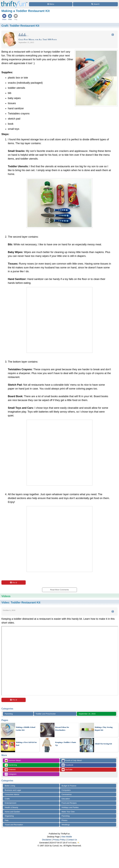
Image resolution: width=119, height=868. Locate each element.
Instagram (11, 774)
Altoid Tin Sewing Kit (103, 744)
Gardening (11, 765)
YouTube (67, 770)
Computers (66, 790)
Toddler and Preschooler (46, 714)
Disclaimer (47, 840)
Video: (21, 602)
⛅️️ (79, 843)
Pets (7, 820)
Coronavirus (67, 794)
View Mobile (67, 837)
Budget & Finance (69, 786)
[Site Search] (95, 4)
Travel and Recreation (14, 825)
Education (66, 799)
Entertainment (10, 803)
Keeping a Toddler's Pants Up (66, 744)
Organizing (9, 816)
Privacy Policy (59, 840)
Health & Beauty (11, 807)
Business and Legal (13, 790)
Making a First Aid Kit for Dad (26, 744)
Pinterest (10, 770)
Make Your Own (68, 812)
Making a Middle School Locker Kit (26, 729)
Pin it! (13, 583)
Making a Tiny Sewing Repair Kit (104, 729)
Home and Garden (12, 812)
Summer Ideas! (13, 761)
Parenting (9, 714)
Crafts (7, 799)
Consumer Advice (12, 794)
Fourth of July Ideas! (72, 761)
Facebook (67, 765)
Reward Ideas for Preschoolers (62, 729)
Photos (64, 820)
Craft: (20, 26)
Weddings (66, 825)
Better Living (10, 786)
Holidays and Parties (70, 807)
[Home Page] (14, 2)
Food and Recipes (69, 803)
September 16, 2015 (87, 714)
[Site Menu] (51, 4)
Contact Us (72, 840)
